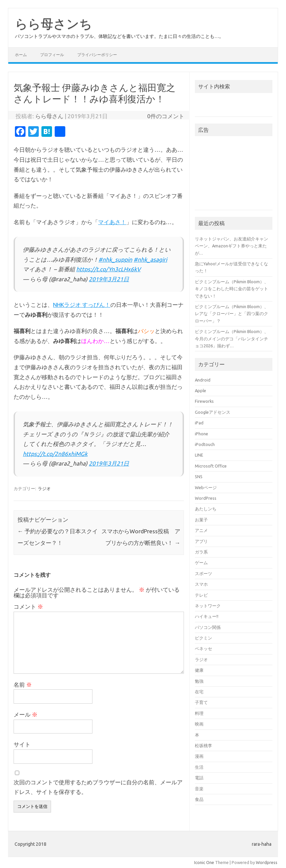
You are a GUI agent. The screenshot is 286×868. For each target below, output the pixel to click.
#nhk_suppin (115, 260)
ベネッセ (203, 649)
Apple (200, 391)
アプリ (201, 541)
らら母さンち (54, 24)
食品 (199, 799)
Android (203, 380)
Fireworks (204, 401)
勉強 (199, 681)
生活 (199, 767)
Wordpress (267, 862)
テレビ (201, 595)
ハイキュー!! (207, 616)
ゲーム (201, 563)
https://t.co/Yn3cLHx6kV (108, 269)
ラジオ (44, 488)
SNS (199, 477)
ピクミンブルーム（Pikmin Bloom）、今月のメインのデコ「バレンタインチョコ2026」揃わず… (232, 339)
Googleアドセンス (213, 412)
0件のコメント (166, 116)
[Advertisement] (233, 175)
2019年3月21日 (109, 279)
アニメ (201, 530)
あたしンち (206, 509)
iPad (199, 423)
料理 (199, 713)
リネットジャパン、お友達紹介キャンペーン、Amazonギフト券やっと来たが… (231, 246)
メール (26, 714)
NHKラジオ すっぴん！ (82, 305)
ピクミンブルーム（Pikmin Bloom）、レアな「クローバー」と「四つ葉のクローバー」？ (232, 314)
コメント (28, 607)
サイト (22, 744)
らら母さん (49, 116)
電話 (199, 778)
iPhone (201, 434)
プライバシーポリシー (97, 55)
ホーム (21, 55)
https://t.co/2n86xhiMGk (55, 454)
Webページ (206, 487)
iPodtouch (205, 444)
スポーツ (203, 573)
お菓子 (201, 520)
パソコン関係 (208, 627)
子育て (201, 702)
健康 (199, 670)
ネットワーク (208, 606)
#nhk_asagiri (150, 260)
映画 (199, 724)
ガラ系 (201, 552)
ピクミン (203, 638)
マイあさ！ (112, 222)
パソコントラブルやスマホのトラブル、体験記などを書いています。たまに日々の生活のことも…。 (119, 36)
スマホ (201, 584)
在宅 (199, 692)
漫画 (199, 756)
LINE (199, 455)
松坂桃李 (203, 745)
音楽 (199, 789)
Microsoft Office (211, 466)
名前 (23, 685)
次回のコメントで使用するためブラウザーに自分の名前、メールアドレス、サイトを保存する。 (98, 787)
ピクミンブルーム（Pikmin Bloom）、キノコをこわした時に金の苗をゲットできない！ (232, 289)
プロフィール (52, 55)
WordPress (206, 498)
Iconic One (204, 862)
